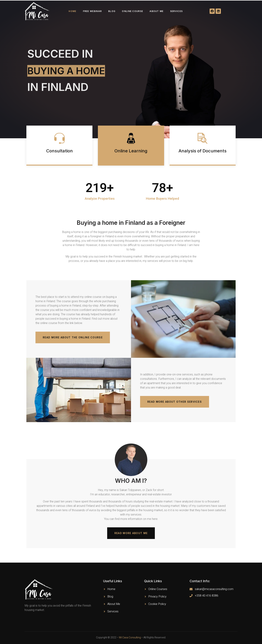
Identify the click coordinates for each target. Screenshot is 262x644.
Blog (112, 11)
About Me (156, 11)
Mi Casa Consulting (130, 638)
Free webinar (92, 11)
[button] (73, 337)
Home (72, 11)
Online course (132, 11)
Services (176, 11)
